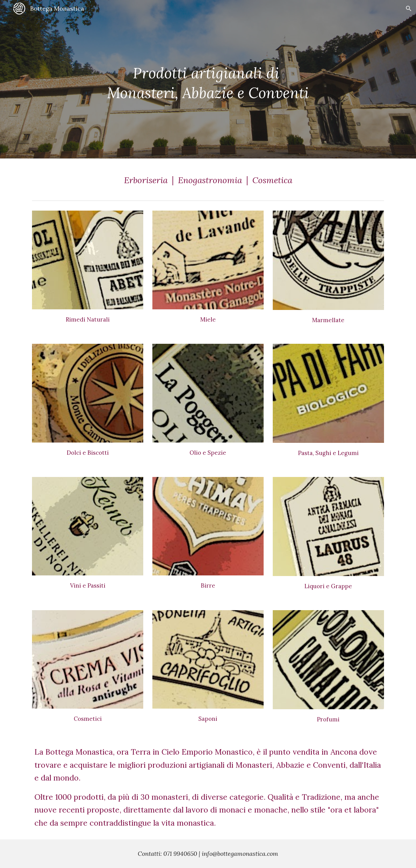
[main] (208, 79)
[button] (409, 9)
